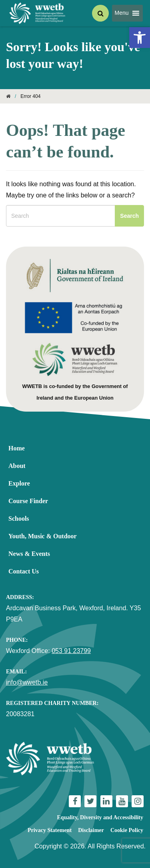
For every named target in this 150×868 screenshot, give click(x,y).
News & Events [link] (29, 554)
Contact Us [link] (24, 571)
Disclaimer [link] (91, 830)
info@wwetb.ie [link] (27, 682)
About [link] (17, 466)
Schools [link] (19, 519)
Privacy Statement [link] (50, 830)
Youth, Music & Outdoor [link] (43, 536)
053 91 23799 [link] (71, 651)
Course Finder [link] (28, 501)
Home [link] (17, 448)
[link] (140, 38)
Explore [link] (19, 483)
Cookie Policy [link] (127, 830)
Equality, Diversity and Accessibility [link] (100, 817)
